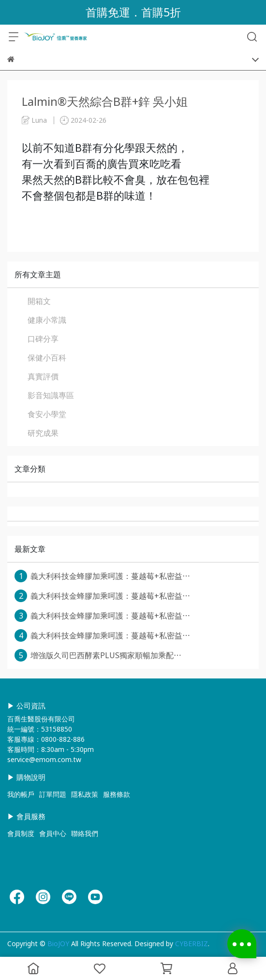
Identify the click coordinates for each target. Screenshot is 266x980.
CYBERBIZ (192, 944)
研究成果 (43, 433)
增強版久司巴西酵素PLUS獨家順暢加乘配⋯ (98, 655)
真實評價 (43, 376)
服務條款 (117, 794)
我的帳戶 (21, 794)
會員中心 (53, 833)
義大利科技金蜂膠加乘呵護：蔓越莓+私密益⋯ (102, 576)
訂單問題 (53, 794)
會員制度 (21, 833)
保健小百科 (47, 358)
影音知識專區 (51, 395)
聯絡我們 (85, 833)
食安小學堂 (47, 414)
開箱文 (39, 301)
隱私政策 (85, 794)
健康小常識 (47, 320)
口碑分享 (43, 339)
